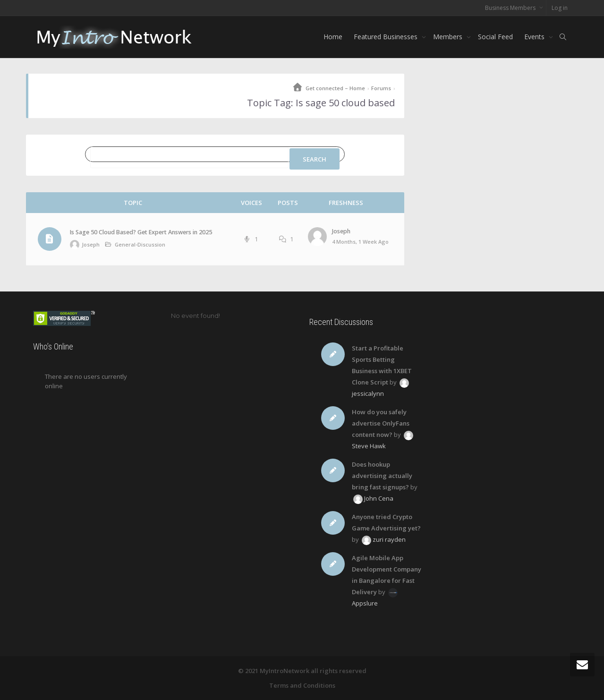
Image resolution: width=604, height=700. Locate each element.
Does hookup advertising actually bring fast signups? (382, 476)
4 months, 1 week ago (360, 242)
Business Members (511, 8)
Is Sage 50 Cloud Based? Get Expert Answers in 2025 (141, 232)
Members (449, 37)
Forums (381, 88)
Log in (560, 8)
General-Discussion (140, 244)
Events (535, 37)
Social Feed (495, 37)
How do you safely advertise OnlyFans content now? (381, 423)
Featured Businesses (387, 37)
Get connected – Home (335, 88)
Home (333, 37)
